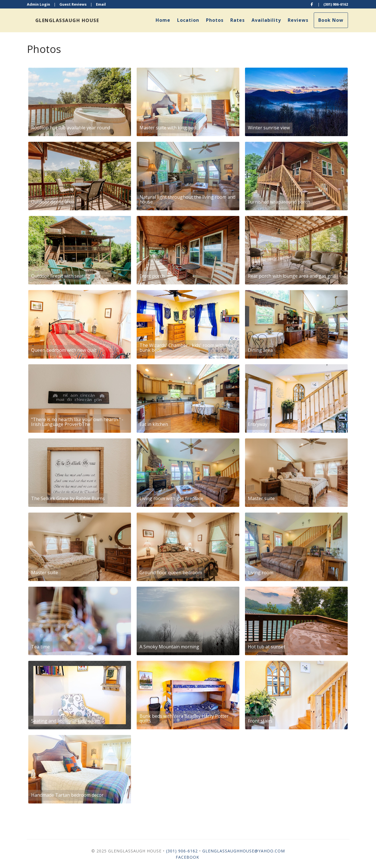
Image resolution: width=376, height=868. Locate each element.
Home (163, 20)
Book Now (331, 20)
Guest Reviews (73, 4)
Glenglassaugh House (67, 20)
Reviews (298, 20)
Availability (266, 20)
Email (101, 4)
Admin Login (38, 4)
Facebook (187, 857)
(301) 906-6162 (336, 4)
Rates (238, 20)
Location (188, 20)
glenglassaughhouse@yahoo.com (244, 851)
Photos (215, 20)
